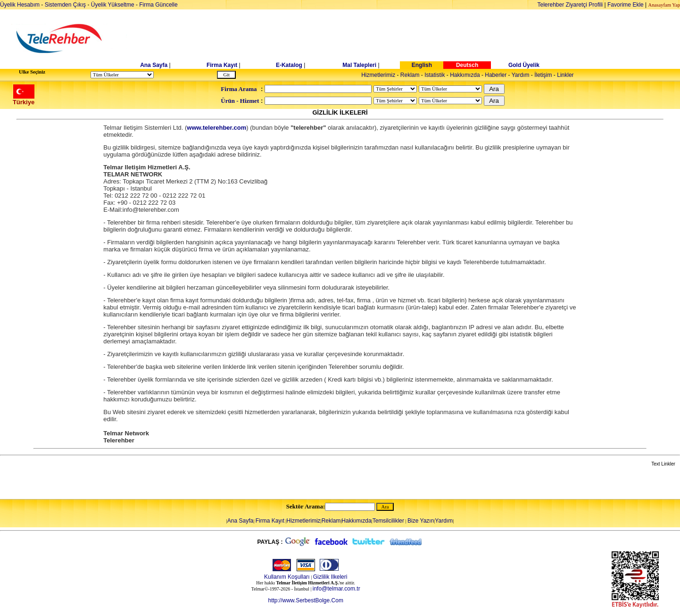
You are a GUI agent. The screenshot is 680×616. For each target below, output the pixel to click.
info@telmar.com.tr (336, 589)
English (422, 65)
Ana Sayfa (154, 65)
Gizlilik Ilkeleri (330, 577)
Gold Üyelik (524, 65)
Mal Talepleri (359, 65)
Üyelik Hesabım (20, 5)
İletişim (543, 75)
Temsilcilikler (388, 521)
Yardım (521, 75)
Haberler (496, 75)
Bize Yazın (421, 521)
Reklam (410, 75)
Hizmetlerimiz (378, 75)
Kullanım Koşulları (287, 577)
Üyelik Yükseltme (113, 5)
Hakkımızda (465, 75)
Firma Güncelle (158, 5)
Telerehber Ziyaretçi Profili (570, 5)
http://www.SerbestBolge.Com (305, 600)
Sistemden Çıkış (65, 5)
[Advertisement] (413, 39)
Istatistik (435, 75)
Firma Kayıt (222, 65)
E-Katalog (289, 65)
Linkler (565, 75)
